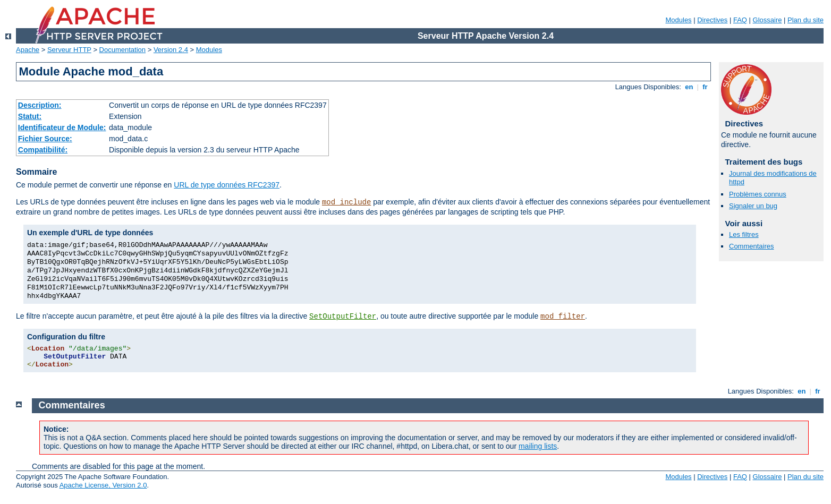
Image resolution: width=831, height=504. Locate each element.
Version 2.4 (171, 50)
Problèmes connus (758, 194)
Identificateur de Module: (62, 127)
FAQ (740, 20)
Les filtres (744, 234)
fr (705, 87)
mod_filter (563, 317)
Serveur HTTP (69, 50)
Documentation (122, 50)
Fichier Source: (45, 139)
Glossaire (768, 20)
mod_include (346, 202)
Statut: (30, 116)
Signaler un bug (753, 206)
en (689, 87)
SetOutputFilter (343, 317)
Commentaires (752, 246)
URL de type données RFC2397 (227, 185)
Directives (712, 20)
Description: (40, 105)
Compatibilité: (43, 150)
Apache (28, 50)
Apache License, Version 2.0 (103, 485)
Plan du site (805, 20)
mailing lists (538, 446)
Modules (678, 20)
